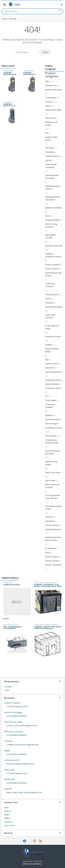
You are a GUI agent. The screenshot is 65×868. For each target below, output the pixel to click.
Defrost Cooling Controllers (51, 225)
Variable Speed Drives (53, 529)
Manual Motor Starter (53, 110)
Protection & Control (53, 337)
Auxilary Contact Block (54, 90)
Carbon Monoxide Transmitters (52, 177)
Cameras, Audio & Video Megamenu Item (22, 726)
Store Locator (9, 825)
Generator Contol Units (54, 246)
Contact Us (8, 822)
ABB (47, 81)
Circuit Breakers (8, 71)
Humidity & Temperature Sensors (53, 255)
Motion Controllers (52, 384)
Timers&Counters (52, 294)
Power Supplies (51, 400)
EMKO (48, 216)
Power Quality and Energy (52, 327)
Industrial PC (50, 368)
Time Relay (49, 152)
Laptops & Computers (12, 703)
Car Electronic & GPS (12, 760)
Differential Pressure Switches (53, 187)
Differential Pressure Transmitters (53, 198)
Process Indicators (52, 269)
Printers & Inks (9, 770)
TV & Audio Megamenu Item (17, 706)
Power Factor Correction (50, 316)
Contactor (49, 102)
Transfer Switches (52, 156)
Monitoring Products (53, 380)
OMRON (48, 345)
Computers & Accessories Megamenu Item (22, 745)
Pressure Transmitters (54, 565)
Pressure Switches (52, 561)
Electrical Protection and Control (53, 452)
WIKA (47, 552)
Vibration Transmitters (54, 208)
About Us (8, 811)
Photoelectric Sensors (53, 388)
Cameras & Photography (13, 712)
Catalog (7, 818)
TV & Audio (8, 741)
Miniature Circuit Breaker (51, 124)
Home (4, 19)
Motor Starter (50, 480)
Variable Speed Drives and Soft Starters (53, 539)
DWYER (48, 160)
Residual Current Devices (51, 139)
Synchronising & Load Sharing (53, 274)
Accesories (8, 789)
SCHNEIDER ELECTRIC (54, 428)
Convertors (49, 303)
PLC (47, 133)
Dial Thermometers (53, 419)
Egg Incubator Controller (50, 236)
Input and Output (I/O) (53, 372)
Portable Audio (10, 779)
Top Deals (8, 687)
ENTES (48, 299)
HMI (47, 360)
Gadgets (7, 751)
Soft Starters (50, 521)
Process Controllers (53, 264)
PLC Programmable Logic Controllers (53, 497)
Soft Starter (50, 148)
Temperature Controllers (50, 285)
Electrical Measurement (54, 307)
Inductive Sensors (52, 364)
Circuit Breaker (51, 98)
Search (60, 11)
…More (7, 690)
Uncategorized (51, 548)
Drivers (48, 106)
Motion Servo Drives (53, 472)
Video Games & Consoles (14, 731)
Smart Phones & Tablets (13, 722)
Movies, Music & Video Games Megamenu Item (24, 792)
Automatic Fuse (51, 85)
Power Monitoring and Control (54, 508)
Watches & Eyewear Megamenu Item (20, 764)
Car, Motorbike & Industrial (16, 716)
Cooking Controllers (53, 220)
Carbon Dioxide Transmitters (51, 166)
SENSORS (49, 517)
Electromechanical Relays (52, 350)
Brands (7, 815)
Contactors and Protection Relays (52, 441)
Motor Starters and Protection (52, 486)
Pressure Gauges (52, 424)
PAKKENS (49, 415)
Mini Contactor (51, 118)
